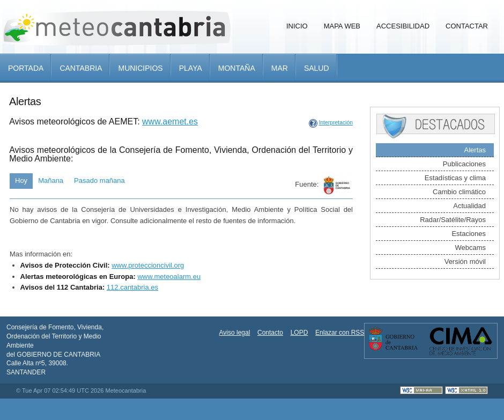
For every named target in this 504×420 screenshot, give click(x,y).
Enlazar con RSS (340, 333)
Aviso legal (235, 333)
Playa (191, 68)
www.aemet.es (170, 121)
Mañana (51, 180)
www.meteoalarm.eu (169, 277)
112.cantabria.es (132, 287)
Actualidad (469, 206)
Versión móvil (465, 261)
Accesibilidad (403, 26)
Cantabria (81, 68)
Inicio (297, 26)
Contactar (467, 26)
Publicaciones (464, 164)
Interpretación (336, 123)
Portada (26, 68)
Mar (280, 68)
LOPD (299, 333)
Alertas (475, 150)
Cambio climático (459, 192)
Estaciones (469, 234)
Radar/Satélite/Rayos (453, 220)
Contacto (270, 333)
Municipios (140, 68)
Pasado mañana (99, 180)
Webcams (470, 248)
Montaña (237, 68)
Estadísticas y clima (455, 178)
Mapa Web (342, 26)
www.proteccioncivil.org (148, 265)
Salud (317, 68)
